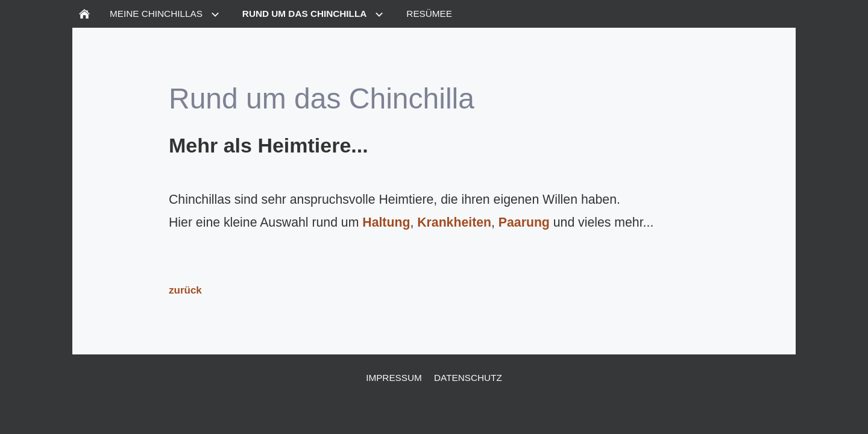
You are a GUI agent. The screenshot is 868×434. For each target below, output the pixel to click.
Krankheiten (454, 222)
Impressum (394, 378)
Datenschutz (468, 378)
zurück (185, 290)
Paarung (524, 222)
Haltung (386, 222)
